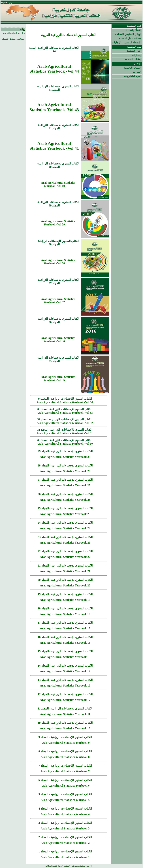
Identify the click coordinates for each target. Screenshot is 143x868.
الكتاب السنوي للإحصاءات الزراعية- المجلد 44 (54, 49)
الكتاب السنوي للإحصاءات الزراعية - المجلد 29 (65, 451)
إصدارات (137, 55)
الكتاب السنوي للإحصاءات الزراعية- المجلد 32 (65, 419)
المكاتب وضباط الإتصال (14, 39)
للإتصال (137, 64)
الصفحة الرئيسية (133, 68)
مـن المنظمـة (134, 47)
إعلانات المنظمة (133, 59)
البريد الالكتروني (133, 76)
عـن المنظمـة (134, 26)
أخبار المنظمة (134, 51)
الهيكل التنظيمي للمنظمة (128, 34)
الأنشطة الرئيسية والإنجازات (126, 43)
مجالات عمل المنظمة (130, 38)
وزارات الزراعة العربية (14, 33)
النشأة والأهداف (133, 30)
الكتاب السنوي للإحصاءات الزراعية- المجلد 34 (65, 399)
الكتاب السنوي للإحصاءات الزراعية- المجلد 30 (65, 440)
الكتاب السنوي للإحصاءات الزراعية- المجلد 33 (65, 409)
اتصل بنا (137, 72)
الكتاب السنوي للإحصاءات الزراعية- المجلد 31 (65, 430)
